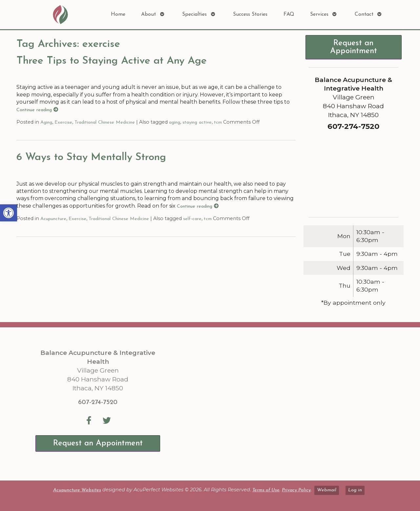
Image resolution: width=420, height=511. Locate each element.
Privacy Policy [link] (296, 490)
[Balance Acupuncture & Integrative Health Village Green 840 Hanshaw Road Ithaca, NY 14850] (285, 404)
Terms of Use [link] (266, 490)
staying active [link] (197, 123)
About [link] (148, 14)
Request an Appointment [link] (354, 47)
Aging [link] (46, 123)
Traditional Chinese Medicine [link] (105, 123)
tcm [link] (218, 123)
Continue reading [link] (37, 110)
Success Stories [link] (250, 14)
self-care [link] (192, 219)
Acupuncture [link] (53, 219)
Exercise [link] (63, 123)
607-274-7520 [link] (98, 402)
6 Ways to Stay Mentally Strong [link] (91, 157)
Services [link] (319, 14)
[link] (9, 213)
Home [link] (118, 14)
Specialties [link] (194, 14)
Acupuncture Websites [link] (77, 490)
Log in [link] (355, 490)
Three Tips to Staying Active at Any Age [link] (112, 61)
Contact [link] (364, 14)
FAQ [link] (289, 14)
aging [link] (175, 123)
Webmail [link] (327, 490)
